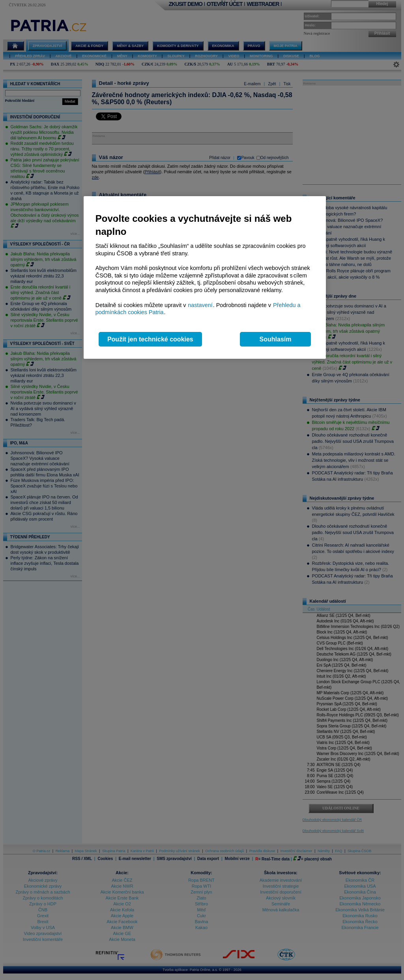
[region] (205, 278)
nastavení (200, 305)
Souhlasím (276, 339)
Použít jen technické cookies (150, 339)
